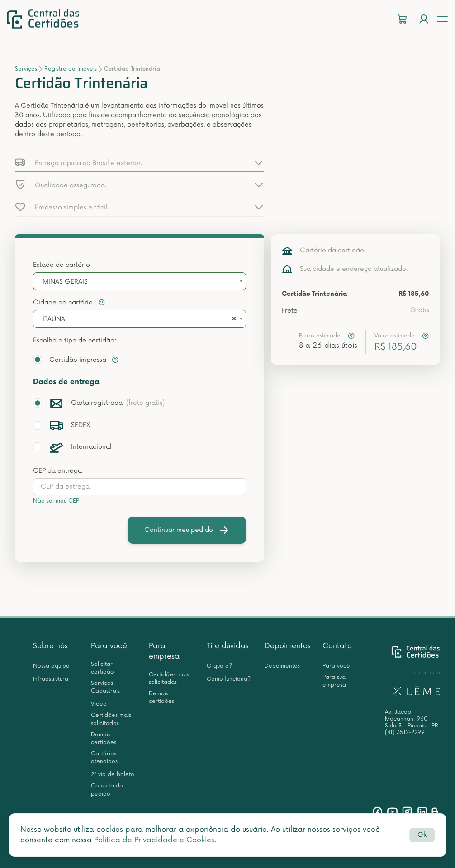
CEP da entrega (57, 471)
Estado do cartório (62, 265)
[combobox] (140, 281)
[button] (140, 162)
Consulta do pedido (107, 790)
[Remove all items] (232, 319)
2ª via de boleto (113, 775)
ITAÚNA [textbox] (54, 319)
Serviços (26, 69)
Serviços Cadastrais (105, 687)
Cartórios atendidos (104, 758)
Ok (422, 835)
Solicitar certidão (102, 668)
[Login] (424, 19)
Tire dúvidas (228, 646)
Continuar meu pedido (187, 530)
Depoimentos (288, 646)
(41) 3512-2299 (405, 733)
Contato (337, 646)
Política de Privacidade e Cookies (154, 840)
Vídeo (99, 704)
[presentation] (140, 487)
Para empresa (164, 651)
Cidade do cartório (69, 302)
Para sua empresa (334, 681)
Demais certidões (104, 739)
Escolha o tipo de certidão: (75, 340)
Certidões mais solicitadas (111, 719)
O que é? (219, 666)
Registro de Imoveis (71, 69)
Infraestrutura (51, 679)
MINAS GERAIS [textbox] (65, 282)
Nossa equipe (51, 666)
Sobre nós (50, 646)
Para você (109, 646)
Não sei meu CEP (56, 501)
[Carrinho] (402, 19)
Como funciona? (229, 679)
